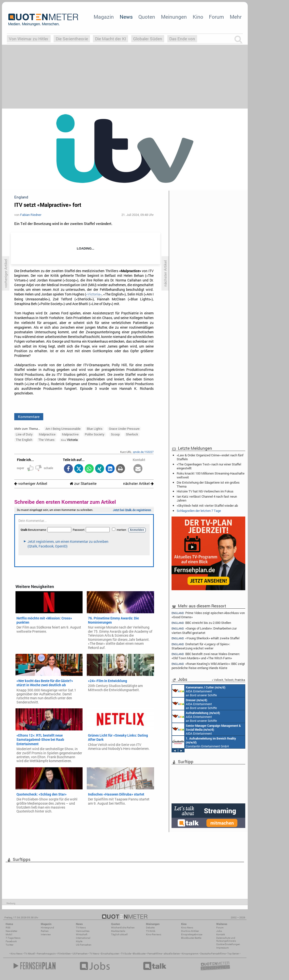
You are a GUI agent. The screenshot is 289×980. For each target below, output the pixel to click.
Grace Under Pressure (124, 429)
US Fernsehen (80, 954)
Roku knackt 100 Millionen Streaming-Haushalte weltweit (211, 475)
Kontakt (221, 934)
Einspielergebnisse (192, 934)
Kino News (16, 954)
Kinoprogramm (190, 954)
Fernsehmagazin (46, 954)
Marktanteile (118, 931)
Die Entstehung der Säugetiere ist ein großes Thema (208, 484)
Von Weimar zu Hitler (29, 39)
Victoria (69, 440)
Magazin (104, 17)
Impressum (223, 948)
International (83, 938)
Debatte (150, 928)
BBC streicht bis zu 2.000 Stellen (201, 623)
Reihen (45, 931)
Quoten (147, 17)
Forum (216, 17)
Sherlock (132, 434)
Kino (198, 17)
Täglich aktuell (119, 934)
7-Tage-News (13, 938)
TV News (94, 954)
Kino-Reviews (154, 934)
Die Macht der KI (111, 39)
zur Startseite (83, 483)
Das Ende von (182, 39)
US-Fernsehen (84, 945)
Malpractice (47, 434)
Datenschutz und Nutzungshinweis (226, 939)
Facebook (11, 941)
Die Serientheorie (72, 39)
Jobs (219, 931)
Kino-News (187, 928)
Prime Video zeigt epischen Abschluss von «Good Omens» (208, 615)
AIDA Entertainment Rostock (206, 729)
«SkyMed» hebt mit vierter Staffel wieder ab (207, 505)
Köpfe (79, 941)
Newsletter (11, 931)
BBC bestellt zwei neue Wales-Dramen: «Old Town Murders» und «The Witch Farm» (206, 656)
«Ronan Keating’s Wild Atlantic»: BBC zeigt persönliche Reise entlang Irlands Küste (208, 666)
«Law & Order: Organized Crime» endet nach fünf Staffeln (210, 457)
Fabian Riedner (31, 215)
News (126, 17)
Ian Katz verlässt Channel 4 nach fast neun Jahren (207, 498)
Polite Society (95, 434)
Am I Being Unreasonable (63, 429)
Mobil (9, 934)
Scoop (115, 434)
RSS (8, 928)
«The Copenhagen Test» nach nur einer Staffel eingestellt (209, 466)
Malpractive (70, 434)
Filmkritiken (64, 954)
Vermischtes (83, 931)
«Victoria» (94, 294)
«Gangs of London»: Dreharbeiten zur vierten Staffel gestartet (204, 630)
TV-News (81, 928)
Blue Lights (95, 429)
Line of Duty (24, 434)
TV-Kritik (151, 931)
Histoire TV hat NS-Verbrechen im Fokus (205, 491)
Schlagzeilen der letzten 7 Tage (199, 511)
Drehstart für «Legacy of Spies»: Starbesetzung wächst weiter (201, 646)
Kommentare (29, 417)
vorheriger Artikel (31, 483)
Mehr (236, 17)
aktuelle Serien (172, 954)
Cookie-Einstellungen (228, 944)
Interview (46, 934)
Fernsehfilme (155, 954)
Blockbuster (139, 954)
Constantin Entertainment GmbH (204, 742)
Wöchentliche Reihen (123, 928)
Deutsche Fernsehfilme (213, 954)
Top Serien (233, 954)
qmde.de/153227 (143, 452)
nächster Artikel (138, 483)
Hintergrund (47, 928)
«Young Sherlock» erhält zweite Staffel (205, 638)
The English (24, 440)
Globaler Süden (148, 39)
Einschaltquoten (110, 954)
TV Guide (126, 954)
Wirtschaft (82, 934)
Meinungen (174, 17)
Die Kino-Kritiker (190, 931)
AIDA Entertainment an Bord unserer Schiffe (199, 691)
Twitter (9, 945)
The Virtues (46, 440)
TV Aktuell (30, 954)
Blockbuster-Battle (191, 938)
